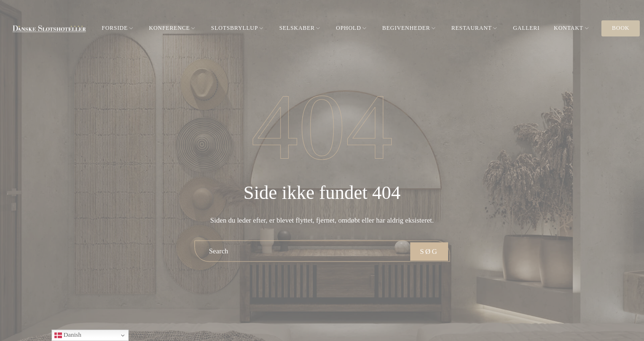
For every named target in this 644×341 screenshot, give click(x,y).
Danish (68, 335)
